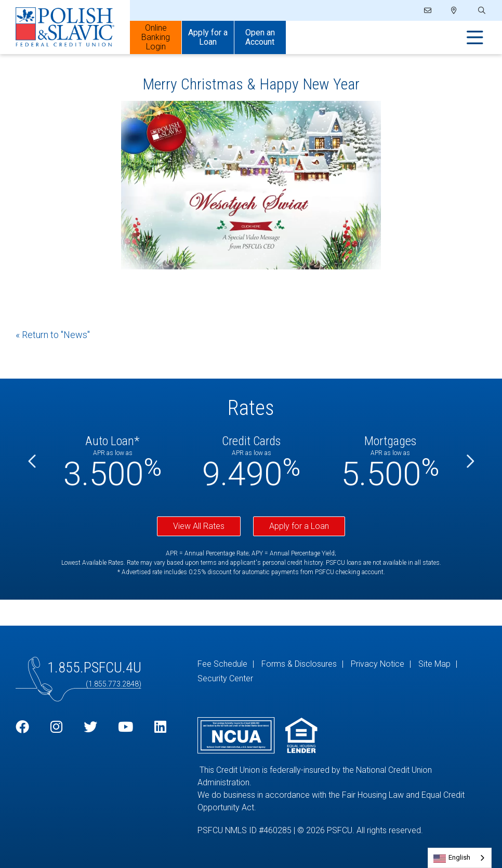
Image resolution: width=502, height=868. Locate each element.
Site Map (434, 664)
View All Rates (199, 526)
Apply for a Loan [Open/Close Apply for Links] (208, 37)
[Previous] (33, 462)
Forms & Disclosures (299, 664)
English (459, 857)
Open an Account (260, 37)
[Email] (428, 10)
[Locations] (454, 10)
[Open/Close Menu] (475, 38)
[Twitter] (90, 727)
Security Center (225, 678)
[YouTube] (125, 727)
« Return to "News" (53, 335)
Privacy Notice (378, 664)
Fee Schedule (222, 664)
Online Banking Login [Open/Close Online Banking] (156, 37)
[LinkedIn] (160, 727)
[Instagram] (56, 727)
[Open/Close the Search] (481, 11)
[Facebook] (22, 727)
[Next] (469, 462)
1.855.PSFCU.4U (94, 668)
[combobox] (460, 858)
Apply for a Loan (299, 526)
